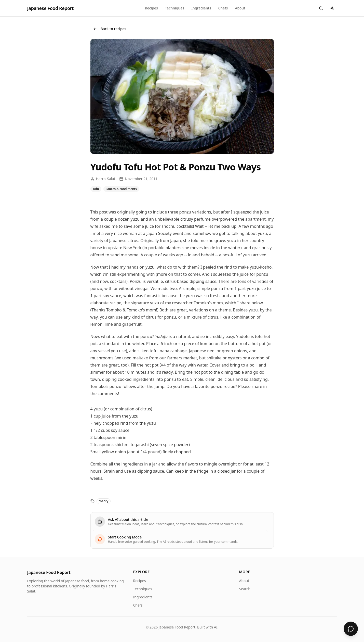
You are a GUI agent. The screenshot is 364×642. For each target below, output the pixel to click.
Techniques (175, 8)
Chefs (223, 8)
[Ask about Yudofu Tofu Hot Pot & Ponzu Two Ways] (351, 629)
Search (245, 589)
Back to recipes (110, 29)
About (240, 8)
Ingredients (201, 8)
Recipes (151, 8)
